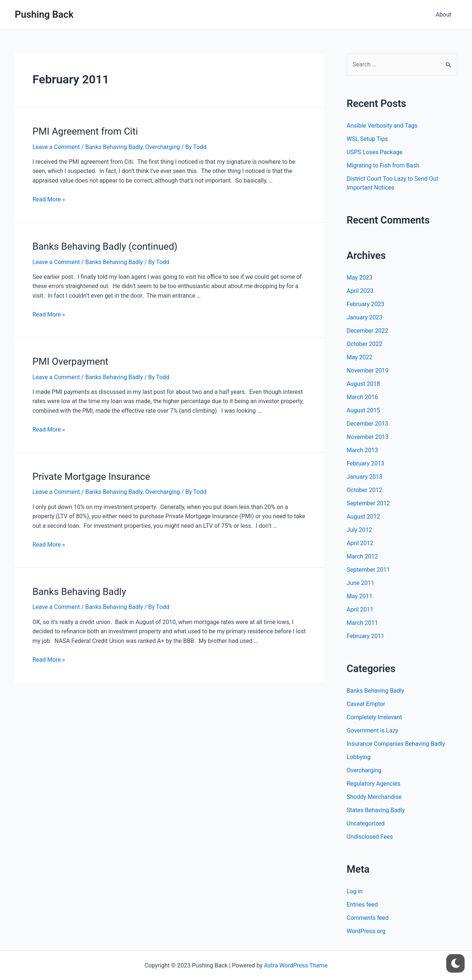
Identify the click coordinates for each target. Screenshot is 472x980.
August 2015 (363, 410)
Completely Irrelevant (374, 717)
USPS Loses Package (375, 152)
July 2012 (359, 530)
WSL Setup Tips (367, 139)
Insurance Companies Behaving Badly (396, 744)
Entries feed (362, 905)
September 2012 (368, 503)
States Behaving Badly (376, 810)
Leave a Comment (56, 147)
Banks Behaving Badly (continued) (105, 246)
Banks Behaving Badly (114, 147)
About (443, 15)
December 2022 (367, 331)
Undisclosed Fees (370, 837)
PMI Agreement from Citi (85, 131)
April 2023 (360, 291)
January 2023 (365, 317)
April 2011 (360, 610)
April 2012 (360, 543)
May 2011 (360, 596)
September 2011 (368, 570)
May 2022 (360, 357)
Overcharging (163, 147)
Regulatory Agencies (374, 784)
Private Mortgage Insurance (91, 477)
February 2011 (365, 636)
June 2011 (360, 583)
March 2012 (362, 556)
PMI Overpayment (70, 361)
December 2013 (367, 424)
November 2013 (367, 437)
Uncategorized (366, 823)
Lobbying (359, 757)
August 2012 (363, 517)
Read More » (49, 199)
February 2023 (365, 304)
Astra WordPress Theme (296, 965)
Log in (355, 891)
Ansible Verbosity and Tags (382, 126)
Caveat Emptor (366, 704)
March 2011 (362, 623)
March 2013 (362, 450)
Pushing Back (44, 14)
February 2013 (365, 463)
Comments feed (368, 918)
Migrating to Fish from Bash (383, 165)
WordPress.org (366, 931)
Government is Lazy (372, 730)
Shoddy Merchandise (374, 797)
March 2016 (362, 397)
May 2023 (360, 278)
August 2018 (363, 384)
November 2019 (367, 370)
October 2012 (364, 490)
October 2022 (364, 344)
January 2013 (365, 477)
